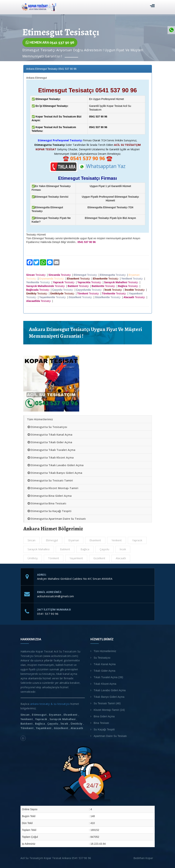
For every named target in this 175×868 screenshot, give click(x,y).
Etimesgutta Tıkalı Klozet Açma (50, 457)
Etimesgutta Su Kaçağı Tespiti (49, 511)
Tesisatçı (37, 275)
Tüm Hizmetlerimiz (40, 419)
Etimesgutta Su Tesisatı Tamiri (50, 480)
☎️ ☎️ (88, 158)
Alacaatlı (121, 558)
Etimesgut (52, 540)
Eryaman (74, 540)
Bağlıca (85, 549)
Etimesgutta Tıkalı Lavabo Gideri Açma (55, 465)
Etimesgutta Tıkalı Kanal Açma (50, 434)
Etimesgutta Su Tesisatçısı (47, 427)
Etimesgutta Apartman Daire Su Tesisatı (56, 519)
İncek (123, 549)
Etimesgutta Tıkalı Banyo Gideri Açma (55, 473)
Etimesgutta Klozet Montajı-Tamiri (53, 488)
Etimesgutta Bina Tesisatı (47, 503)
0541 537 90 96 (48, 614)
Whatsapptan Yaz (102, 166)
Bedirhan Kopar (144, 858)
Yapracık (137, 540)
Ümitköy (33, 558)
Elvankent (95, 540)
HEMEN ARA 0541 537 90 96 (50, 42)
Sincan (31, 540)
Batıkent (65, 549)
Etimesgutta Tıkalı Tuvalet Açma (51, 450)
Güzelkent (99, 558)
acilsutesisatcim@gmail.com (56, 596)
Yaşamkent (76, 558)
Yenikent (117, 540)
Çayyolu (104, 549)
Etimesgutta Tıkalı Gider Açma (50, 442)
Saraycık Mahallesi (39, 549)
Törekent (54, 558)
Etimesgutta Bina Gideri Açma (49, 496)
